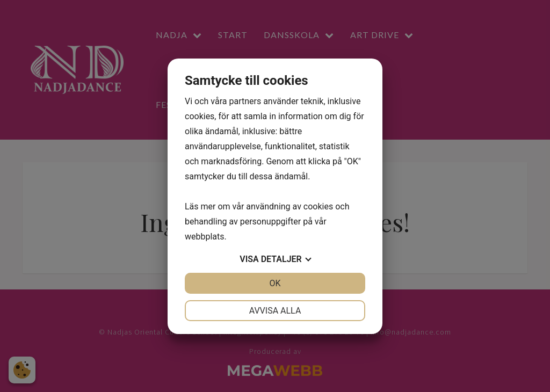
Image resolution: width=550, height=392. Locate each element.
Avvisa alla (275, 311)
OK (275, 283)
